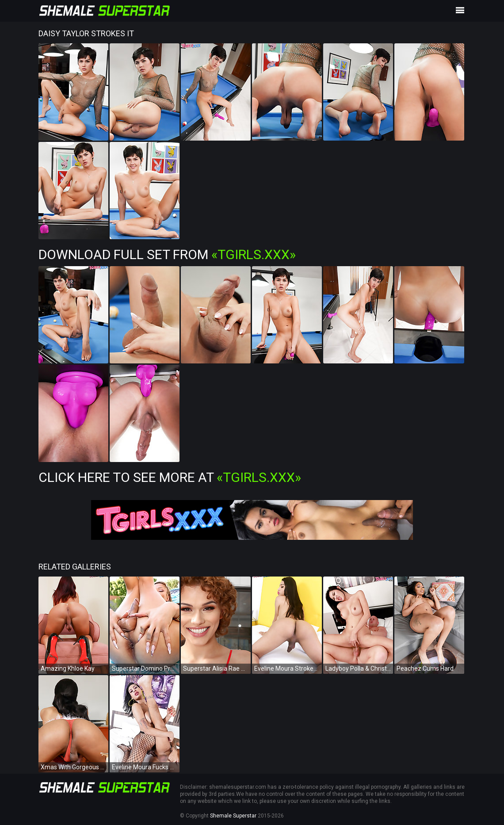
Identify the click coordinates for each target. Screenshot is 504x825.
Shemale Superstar (233, 816)
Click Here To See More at (170, 477)
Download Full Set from (167, 254)
